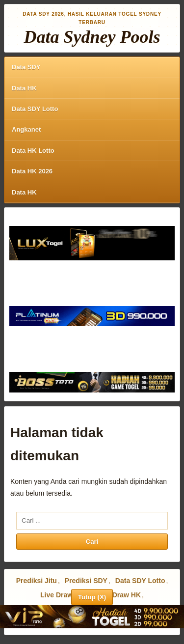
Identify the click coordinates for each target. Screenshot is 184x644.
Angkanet (26, 129)
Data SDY (26, 67)
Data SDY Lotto (35, 109)
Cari (92, 542)
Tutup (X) (92, 597)
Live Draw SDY (65, 595)
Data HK (24, 88)
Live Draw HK (119, 595)
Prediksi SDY (86, 581)
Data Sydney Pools (92, 37)
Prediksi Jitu (37, 581)
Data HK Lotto (33, 151)
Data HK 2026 (32, 171)
